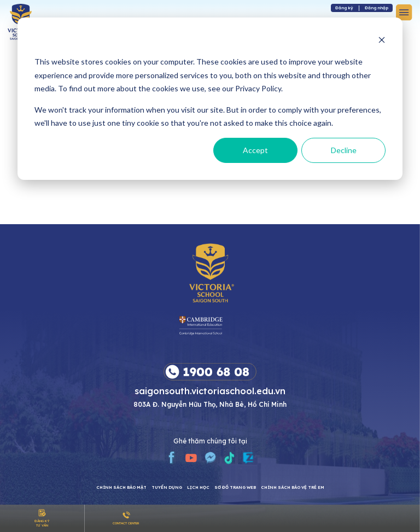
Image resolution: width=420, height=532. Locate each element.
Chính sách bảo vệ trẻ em (293, 487)
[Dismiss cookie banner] (382, 41)
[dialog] (210, 99)
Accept (255, 150)
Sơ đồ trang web (235, 487)
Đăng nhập (377, 8)
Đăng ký (344, 8)
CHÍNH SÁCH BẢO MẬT (121, 487)
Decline (344, 150)
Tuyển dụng (167, 487)
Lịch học (198, 487)
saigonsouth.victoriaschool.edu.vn (210, 390)
